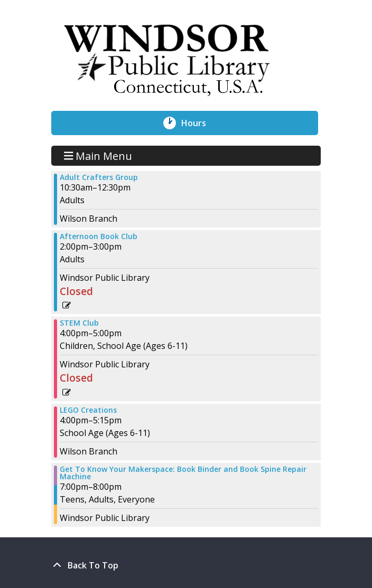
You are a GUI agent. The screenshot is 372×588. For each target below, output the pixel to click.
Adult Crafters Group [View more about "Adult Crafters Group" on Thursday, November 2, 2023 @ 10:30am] (99, 177)
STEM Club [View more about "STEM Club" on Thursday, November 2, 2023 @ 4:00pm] (79, 323)
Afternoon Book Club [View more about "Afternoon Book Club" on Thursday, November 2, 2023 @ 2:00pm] (99, 236)
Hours (199, 123)
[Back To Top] (186, 565)
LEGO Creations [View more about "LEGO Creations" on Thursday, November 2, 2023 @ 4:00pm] (88, 410)
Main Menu (98, 155)
